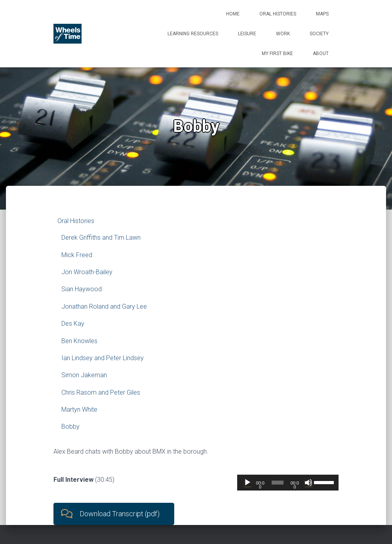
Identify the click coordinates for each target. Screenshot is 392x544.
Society (319, 34)
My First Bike (277, 53)
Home (233, 14)
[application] (288, 483)
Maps (322, 14)
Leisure (247, 34)
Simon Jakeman (84, 375)
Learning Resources (193, 34)
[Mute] (308, 483)
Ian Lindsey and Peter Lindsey (103, 358)
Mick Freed (77, 255)
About (321, 53)
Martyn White (79, 409)
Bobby (70, 427)
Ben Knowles (79, 341)
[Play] (247, 483)
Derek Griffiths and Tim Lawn (101, 238)
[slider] (278, 483)
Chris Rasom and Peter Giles (101, 392)
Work (283, 34)
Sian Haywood (82, 289)
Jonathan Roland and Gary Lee (104, 306)
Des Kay (73, 324)
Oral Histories (278, 14)
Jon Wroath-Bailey (87, 272)
